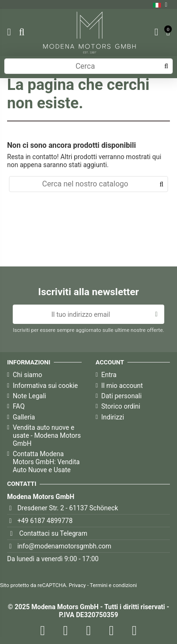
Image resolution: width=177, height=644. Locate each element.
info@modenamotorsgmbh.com (64, 546)
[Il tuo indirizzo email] (80, 314)
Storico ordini (121, 406)
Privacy (77, 585)
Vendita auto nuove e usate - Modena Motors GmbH (47, 435)
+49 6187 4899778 (45, 521)
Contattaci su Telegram (53, 533)
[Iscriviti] (156, 314)
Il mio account (122, 386)
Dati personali (122, 396)
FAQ (19, 406)
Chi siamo (27, 375)
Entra (109, 375)
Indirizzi (113, 417)
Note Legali (29, 396)
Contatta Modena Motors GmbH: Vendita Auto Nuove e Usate (46, 462)
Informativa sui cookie (45, 386)
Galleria (24, 417)
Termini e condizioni (113, 585)
